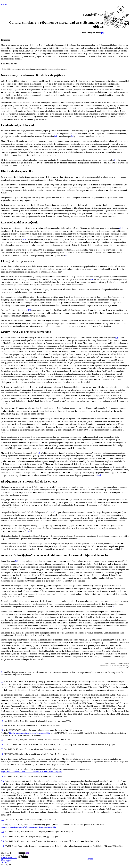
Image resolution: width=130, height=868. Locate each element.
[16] (3, 846)
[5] (2, 740)
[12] (3, 824)
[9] (2, 776)
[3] (2, 725)
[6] (2, 744)
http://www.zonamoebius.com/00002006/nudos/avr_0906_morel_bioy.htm (31, 772)
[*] (102, 33)
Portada (4, 4)
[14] (3, 836)
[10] (3, 781)
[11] (3, 820)
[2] (2, 721)
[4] (2, 730)
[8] (2, 754)
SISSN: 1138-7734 (9, 858)
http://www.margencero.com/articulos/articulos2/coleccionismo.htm (29, 827)
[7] (2, 749)
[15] (3, 841)
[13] (3, 832)
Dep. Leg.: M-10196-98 (7, 861)
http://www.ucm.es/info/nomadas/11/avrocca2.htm (30, 733)
